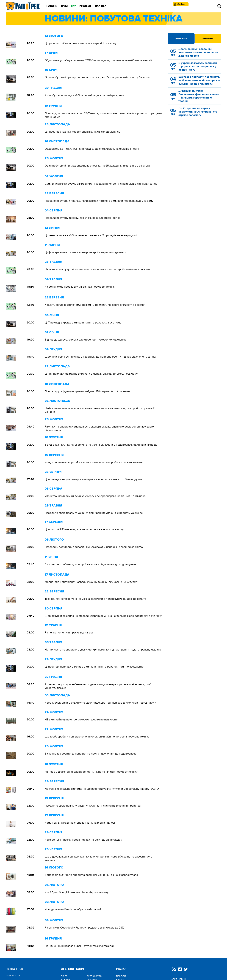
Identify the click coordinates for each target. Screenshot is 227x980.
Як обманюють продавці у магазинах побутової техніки (80, 287)
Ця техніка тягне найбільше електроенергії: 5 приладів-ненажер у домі (91, 235)
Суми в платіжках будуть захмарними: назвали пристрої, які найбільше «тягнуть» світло (101, 184)
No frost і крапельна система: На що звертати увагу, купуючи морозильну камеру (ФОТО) (102, 789)
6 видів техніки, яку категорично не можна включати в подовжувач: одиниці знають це (101, 445)
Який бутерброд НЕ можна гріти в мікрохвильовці (77, 892)
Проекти (121, 976)
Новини (52, 6)
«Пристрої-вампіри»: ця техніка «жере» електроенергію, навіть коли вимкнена (95, 496)
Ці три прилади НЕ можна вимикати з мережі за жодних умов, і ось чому (91, 374)
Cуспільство (94, 976)
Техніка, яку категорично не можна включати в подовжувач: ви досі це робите (95, 599)
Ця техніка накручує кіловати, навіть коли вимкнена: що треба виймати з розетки (97, 269)
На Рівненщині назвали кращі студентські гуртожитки (79, 946)
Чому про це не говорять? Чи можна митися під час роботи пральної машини (94, 462)
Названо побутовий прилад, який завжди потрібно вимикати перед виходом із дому (99, 201)
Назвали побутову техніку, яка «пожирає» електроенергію (82, 218)
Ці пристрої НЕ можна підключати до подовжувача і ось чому (84, 529)
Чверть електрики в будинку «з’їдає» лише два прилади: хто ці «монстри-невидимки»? (100, 703)
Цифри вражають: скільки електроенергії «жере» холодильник (85, 252)
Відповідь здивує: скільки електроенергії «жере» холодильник (85, 340)
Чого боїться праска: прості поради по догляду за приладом (83, 840)
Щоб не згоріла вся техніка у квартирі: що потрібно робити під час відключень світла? (100, 357)
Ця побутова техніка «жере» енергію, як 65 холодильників (82, 132)
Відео (64, 976)
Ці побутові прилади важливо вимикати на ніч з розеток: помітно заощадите (94, 667)
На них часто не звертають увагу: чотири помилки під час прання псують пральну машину (103, 650)
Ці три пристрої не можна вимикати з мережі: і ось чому (81, 43)
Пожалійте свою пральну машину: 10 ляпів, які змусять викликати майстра (93, 806)
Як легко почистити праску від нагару (69, 633)
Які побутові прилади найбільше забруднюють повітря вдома (84, 95)
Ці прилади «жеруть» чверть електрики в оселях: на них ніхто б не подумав (93, 479)
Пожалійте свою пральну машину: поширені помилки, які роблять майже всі (94, 513)
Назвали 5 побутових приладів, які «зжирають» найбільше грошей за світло (94, 547)
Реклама (85, 6)
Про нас (101, 6)
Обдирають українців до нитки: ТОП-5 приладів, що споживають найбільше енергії (98, 60)
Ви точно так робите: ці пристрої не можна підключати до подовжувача (91, 564)
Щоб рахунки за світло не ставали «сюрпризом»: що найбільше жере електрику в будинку (103, 616)
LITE (74, 6)
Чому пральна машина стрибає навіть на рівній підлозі (80, 823)
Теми (64, 6)
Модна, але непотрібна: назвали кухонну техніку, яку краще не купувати (91, 582)
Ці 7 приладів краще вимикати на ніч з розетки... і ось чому (83, 323)
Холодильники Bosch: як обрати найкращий (73, 909)
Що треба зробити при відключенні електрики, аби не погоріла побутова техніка (97, 737)
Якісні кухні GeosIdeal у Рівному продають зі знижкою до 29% (84, 928)
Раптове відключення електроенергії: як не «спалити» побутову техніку (91, 772)
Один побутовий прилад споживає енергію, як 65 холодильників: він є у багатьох (97, 77)
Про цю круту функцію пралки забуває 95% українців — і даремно (87, 391)
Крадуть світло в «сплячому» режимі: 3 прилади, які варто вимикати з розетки (95, 305)
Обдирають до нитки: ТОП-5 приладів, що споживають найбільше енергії (92, 149)
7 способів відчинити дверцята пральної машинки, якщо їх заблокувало (91, 875)
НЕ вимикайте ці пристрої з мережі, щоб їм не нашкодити (82, 720)
